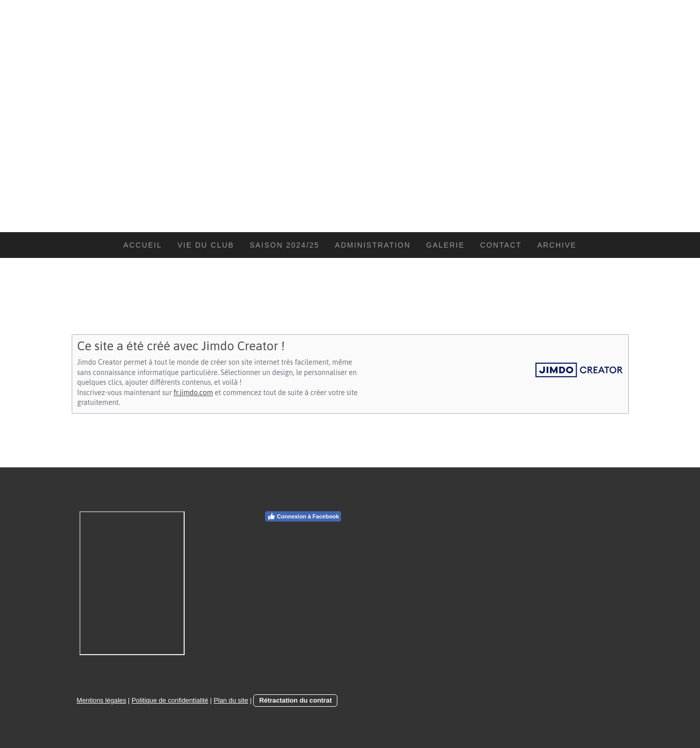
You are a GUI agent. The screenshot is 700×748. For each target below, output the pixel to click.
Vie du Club (206, 245)
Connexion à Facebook (303, 516)
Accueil (143, 245)
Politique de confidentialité (170, 700)
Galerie (445, 245)
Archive (557, 245)
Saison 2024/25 (284, 245)
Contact (501, 245)
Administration (373, 245)
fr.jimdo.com (193, 393)
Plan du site (231, 700)
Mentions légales (102, 700)
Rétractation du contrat (295, 700)
